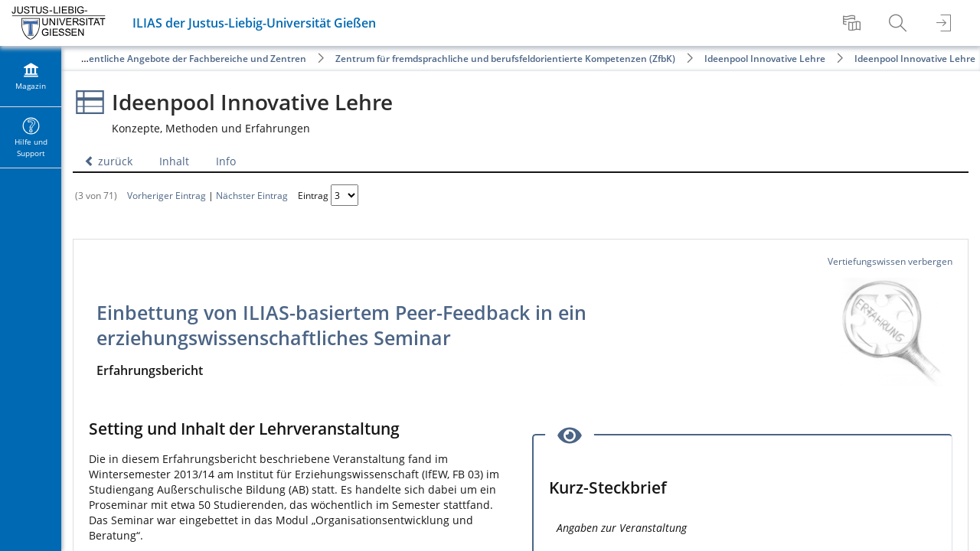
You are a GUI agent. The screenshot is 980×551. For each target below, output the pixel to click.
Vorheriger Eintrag (167, 195)
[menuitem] (854, 23)
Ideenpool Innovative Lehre (765, 59)
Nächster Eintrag (252, 195)
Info (226, 161)
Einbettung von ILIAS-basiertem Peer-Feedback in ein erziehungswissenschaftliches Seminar (341, 325)
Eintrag (313, 195)
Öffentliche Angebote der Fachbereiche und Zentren (191, 59)
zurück (108, 161)
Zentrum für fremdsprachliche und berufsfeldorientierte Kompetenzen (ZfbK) (505, 59)
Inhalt (174, 161)
